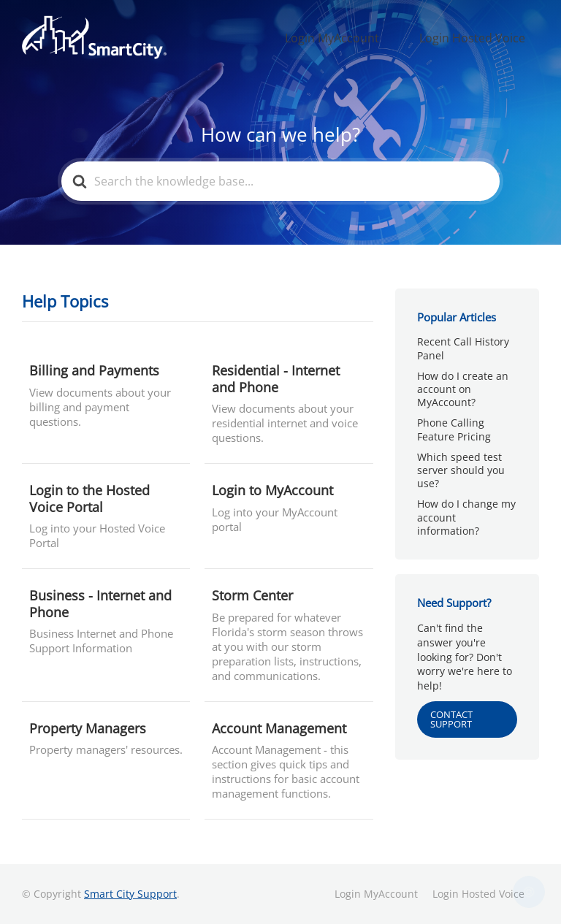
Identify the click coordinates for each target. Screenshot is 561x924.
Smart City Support (130, 894)
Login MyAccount (370, 37)
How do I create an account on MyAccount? (463, 389)
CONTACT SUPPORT (451, 719)
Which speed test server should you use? (461, 470)
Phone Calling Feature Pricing (454, 429)
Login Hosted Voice (485, 37)
